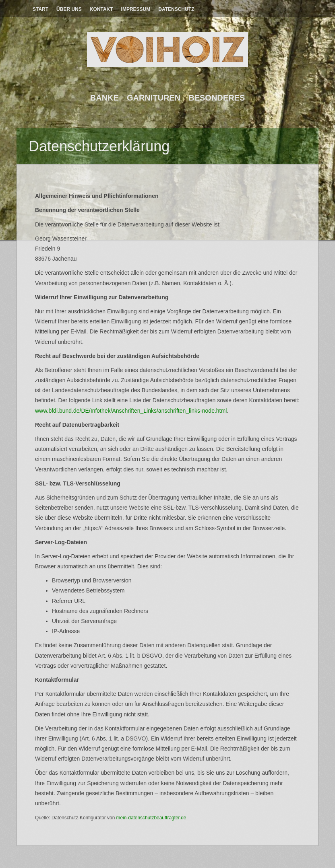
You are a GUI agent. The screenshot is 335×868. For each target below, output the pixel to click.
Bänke (104, 98)
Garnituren (154, 98)
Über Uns (69, 9)
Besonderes (217, 98)
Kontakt (101, 9)
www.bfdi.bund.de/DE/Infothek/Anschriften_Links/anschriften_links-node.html (131, 411)
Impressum (136, 9)
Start (40, 9)
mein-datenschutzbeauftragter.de (151, 818)
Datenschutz (176, 9)
